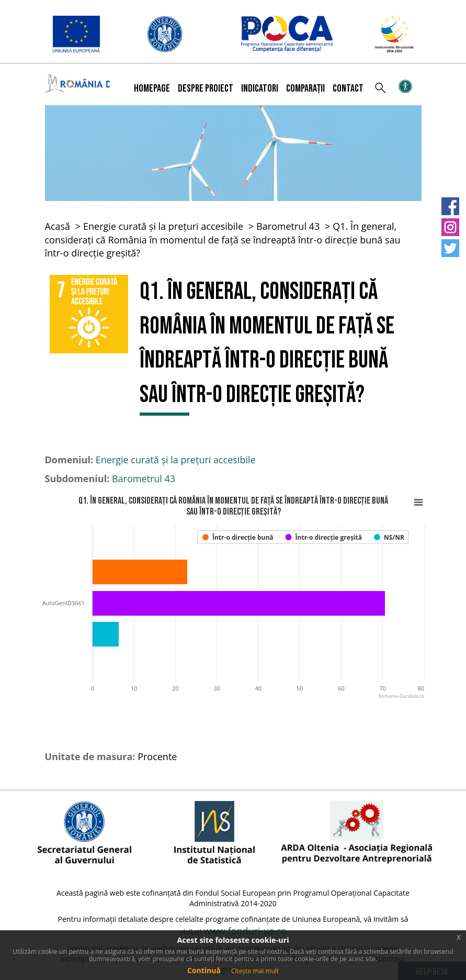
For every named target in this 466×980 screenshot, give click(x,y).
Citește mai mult (255, 971)
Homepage (152, 88)
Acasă (58, 226)
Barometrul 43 (288, 226)
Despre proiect (206, 88)
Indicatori (260, 88)
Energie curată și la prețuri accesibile (163, 226)
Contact (348, 88)
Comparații (305, 88)
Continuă (204, 970)
